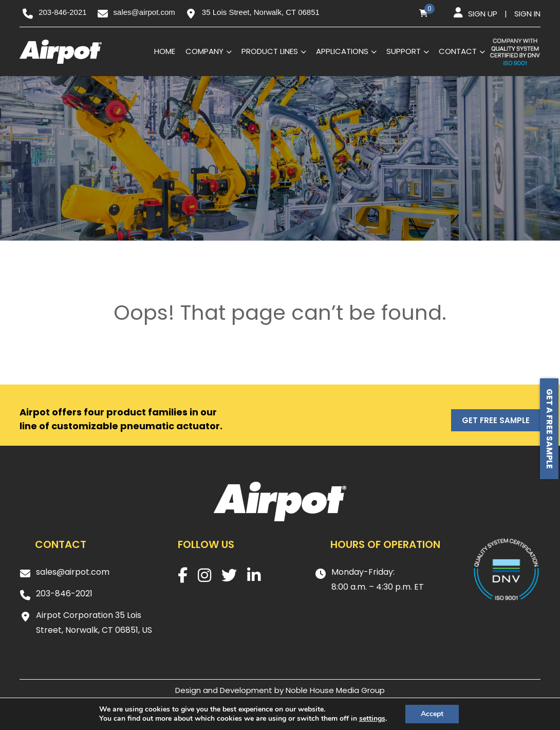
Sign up (483, 14)
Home (165, 51)
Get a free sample (549, 429)
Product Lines (270, 51)
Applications (342, 51)
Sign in (527, 14)
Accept (432, 714)
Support (404, 51)
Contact (458, 51)
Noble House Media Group (335, 690)
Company (204, 51)
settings (372, 719)
